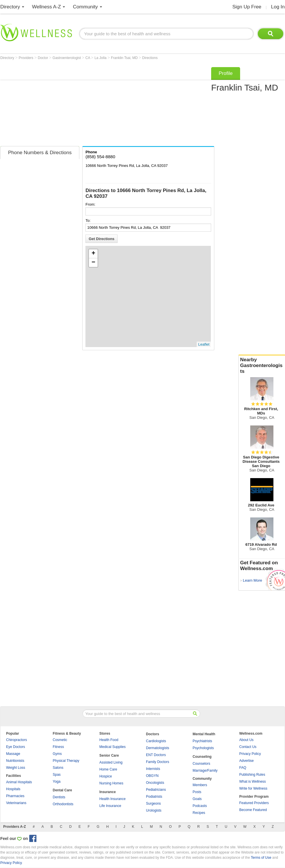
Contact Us (248, 747)
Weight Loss (16, 768)
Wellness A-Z (47, 7)
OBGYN (152, 776)
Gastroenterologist (67, 58)
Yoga (57, 782)
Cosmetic (60, 740)
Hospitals (13, 789)
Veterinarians (16, 803)
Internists (153, 769)
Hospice (106, 776)
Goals (197, 799)
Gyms (57, 754)
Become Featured (253, 810)
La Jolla (101, 58)
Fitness (58, 747)
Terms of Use (261, 858)
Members (200, 785)
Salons (58, 768)
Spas (57, 775)
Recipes (199, 813)
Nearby (262, 366)
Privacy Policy (250, 754)
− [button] (93, 263)
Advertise (246, 761)
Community (85, 7)
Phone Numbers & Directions (40, 153)
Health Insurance (113, 799)
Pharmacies (15, 796)
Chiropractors (17, 740)
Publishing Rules (252, 775)
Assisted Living (111, 762)
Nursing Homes (111, 783)
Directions (150, 58)
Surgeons (153, 804)
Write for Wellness (253, 788)
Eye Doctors (15, 747)
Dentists (59, 797)
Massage (13, 754)
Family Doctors (158, 762)
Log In (278, 7)
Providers (26, 58)
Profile (226, 73)
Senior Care (109, 755)
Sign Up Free (247, 7)
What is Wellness (253, 782)
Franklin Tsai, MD (125, 58)
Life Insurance (110, 806)
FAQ (243, 768)
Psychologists (203, 748)
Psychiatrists (202, 741)
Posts (197, 792)
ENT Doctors (156, 755)
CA (88, 58)
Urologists (154, 810)
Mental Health (204, 734)
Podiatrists (154, 797)
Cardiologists (156, 741)
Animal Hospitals (19, 782)
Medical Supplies (113, 747)
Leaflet (204, 344)
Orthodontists (63, 804)
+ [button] (93, 254)
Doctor (44, 58)
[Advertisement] (86, 105)
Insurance (108, 792)
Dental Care (62, 790)
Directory (10, 7)
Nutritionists (15, 761)
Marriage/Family (205, 771)
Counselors (201, 764)
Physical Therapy (66, 761)
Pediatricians (156, 790)
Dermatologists (158, 748)
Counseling (202, 757)
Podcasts (200, 806)
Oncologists (155, 783)
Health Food (109, 740)
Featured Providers (254, 803)
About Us (246, 740)
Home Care (108, 769)
